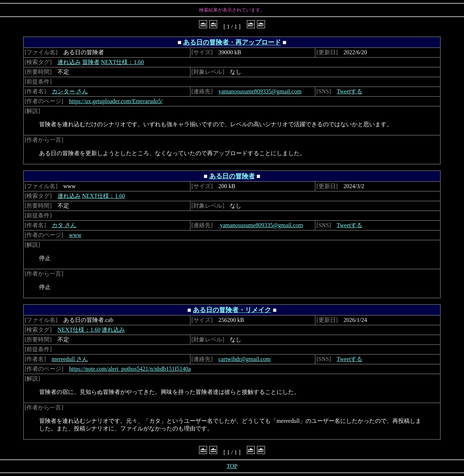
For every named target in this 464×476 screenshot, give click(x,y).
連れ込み (69, 62)
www (75, 235)
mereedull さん (70, 359)
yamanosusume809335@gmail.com (260, 91)
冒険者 (91, 62)
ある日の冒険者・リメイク (232, 310)
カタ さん (64, 225)
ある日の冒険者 (232, 176)
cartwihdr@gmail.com (244, 359)
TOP (232, 466)
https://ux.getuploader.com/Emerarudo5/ (116, 101)
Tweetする (349, 91)
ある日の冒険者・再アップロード (232, 42)
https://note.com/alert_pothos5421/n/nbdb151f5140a (130, 369)
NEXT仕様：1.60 (123, 62)
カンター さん (70, 91)
